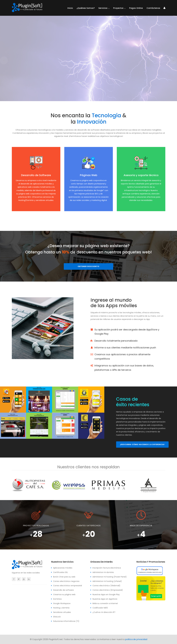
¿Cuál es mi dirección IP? (104, 612)
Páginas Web (89, 175)
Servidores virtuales (62, 612)
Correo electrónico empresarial (68, 586)
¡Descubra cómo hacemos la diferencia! (142, 444)
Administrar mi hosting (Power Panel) (110, 577)
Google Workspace (62, 603)
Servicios (103, 8)
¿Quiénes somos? (86, 8)
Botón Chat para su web (64, 577)
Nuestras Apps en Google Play (106, 594)
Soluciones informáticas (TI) (66, 621)
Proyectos (118, 8)
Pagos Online (136, 8)
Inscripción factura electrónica (107, 568)
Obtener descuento (88, 266)
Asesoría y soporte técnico (141, 175)
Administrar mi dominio (103, 572)
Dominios (57, 599)
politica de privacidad (136, 639)
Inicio (70, 8)
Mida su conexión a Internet (105, 603)
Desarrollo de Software (36, 175)
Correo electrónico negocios (66, 581)
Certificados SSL (60, 572)
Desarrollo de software (63, 590)
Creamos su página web (64, 594)
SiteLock (57, 617)
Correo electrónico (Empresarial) (108, 590)
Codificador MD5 (100, 608)
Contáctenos (153, 8)
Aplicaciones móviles (63, 568)
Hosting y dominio (61, 608)
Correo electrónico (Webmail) (106, 586)
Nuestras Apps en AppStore (105, 599)
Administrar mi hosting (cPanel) (107, 581)
